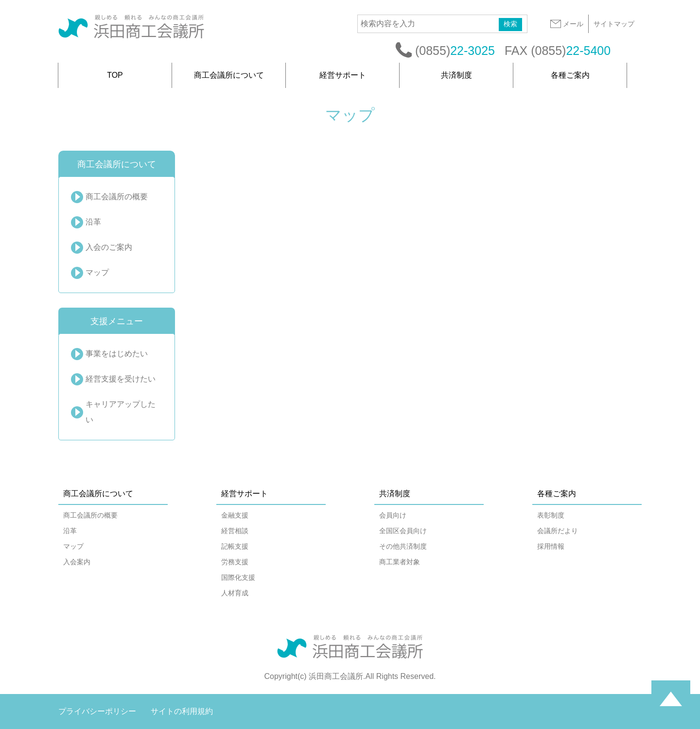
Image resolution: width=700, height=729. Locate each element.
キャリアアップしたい (121, 412)
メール (566, 24)
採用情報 (551, 546)
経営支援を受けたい (121, 379)
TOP (115, 75)
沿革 (93, 222)
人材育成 (235, 593)
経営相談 (235, 531)
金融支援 (235, 515)
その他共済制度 (403, 546)
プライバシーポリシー (97, 711)
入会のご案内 (109, 247)
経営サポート (343, 75)
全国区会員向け (403, 531)
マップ (97, 272)
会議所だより (558, 531)
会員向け (393, 515)
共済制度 (456, 75)
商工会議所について (229, 75)
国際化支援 (238, 577)
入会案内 (77, 562)
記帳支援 (235, 546)
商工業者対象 (400, 562)
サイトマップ (614, 24)
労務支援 (235, 562)
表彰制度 (551, 515)
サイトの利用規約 (182, 711)
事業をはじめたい (117, 354)
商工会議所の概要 (117, 197)
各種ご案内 (570, 75)
